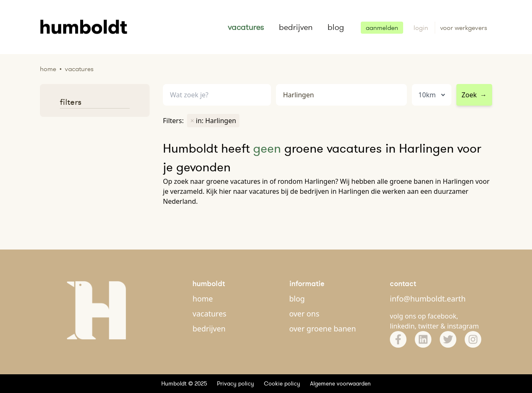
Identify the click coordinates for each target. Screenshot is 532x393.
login (422, 28)
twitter (429, 326)
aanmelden (382, 28)
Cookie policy (282, 383)
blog (336, 27)
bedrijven (296, 27)
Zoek (474, 95)
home (203, 299)
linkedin (402, 326)
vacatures (246, 27)
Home (48, 69)
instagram (463, 326)
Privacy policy (235, 383)
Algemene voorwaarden (340, 383)
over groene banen (323, 329)
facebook (442, 316)
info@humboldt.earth (428, 299)
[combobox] (341, 95)
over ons (304, 314)
